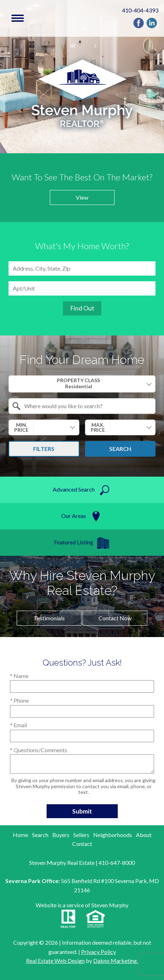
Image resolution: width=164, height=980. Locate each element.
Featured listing (74, 542)
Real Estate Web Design (55, 961)
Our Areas (74, 516)
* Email (18, 725)
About (144, 835)
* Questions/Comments (39, 750)
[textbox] (86, 406)
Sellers (81, 835)
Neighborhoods (113, 835)
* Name (19, 676)
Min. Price (21, 427)
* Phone (19, 700)
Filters (44, 449)
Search (120, 449)
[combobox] (82, 268)
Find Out (82, 308)
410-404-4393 (140, 10)
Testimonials (49, 618)
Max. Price (98, 427)
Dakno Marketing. (116, 961)
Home (20, 835)
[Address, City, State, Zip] (82, 268)
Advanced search (74, 489)
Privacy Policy (99, 952)
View (82, 197)
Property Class (78, 383)
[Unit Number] (82, 288)
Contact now (115, 618)
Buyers (61, 835)
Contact (82, 844)
